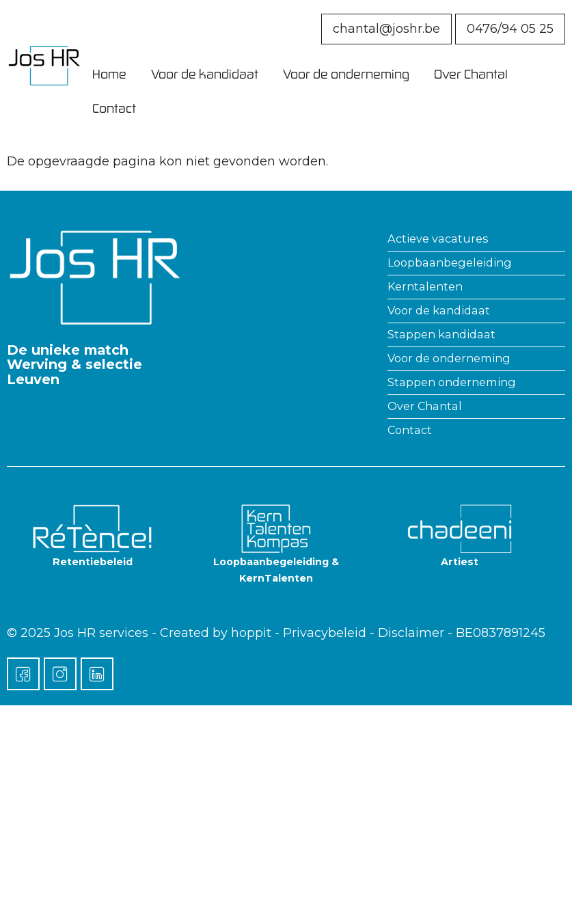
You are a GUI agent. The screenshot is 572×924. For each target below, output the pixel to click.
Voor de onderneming (346, 74)
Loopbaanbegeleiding (450, 262)
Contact (114, 108)
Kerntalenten (425, 286)
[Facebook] (23, 674)
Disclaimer (411, 633)
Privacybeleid (325, 633)
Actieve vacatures (438, 239)
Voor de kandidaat (205, 74)
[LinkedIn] (97, 674)
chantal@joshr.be (386, 29)
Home (109, 74)
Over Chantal (471, 74)
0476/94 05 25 (510, 29)
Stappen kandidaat (441, 334)
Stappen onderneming (452, 382)
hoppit (251, 633)
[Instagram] (60, 674)
